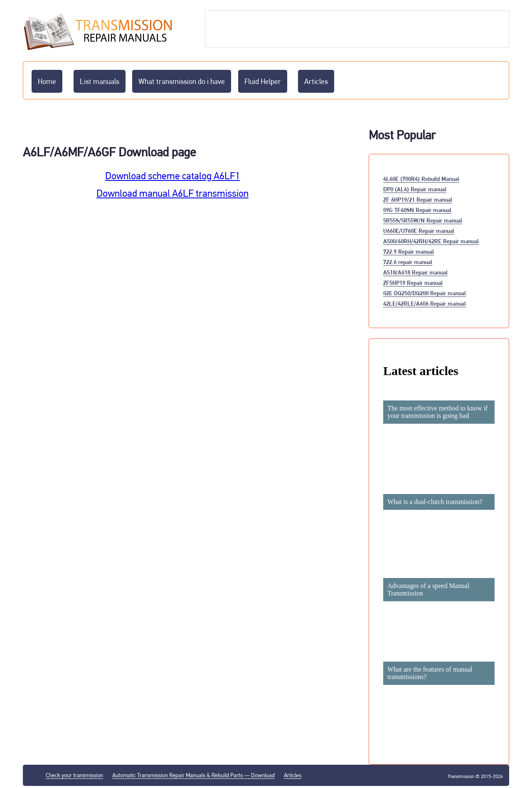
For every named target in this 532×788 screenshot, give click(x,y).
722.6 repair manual (408, 262)
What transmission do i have (182, 81)
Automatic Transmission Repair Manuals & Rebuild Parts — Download (193, 775)
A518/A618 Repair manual (415, 272)
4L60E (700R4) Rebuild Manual (421, 179)
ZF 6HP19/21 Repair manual (418, 199)
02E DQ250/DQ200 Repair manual (425, 293)
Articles (316, 81)
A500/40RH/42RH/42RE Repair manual (431, 241)
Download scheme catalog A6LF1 (173, 176)
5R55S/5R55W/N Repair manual (423, 220)
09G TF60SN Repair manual (417, 210)
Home (47, 81)
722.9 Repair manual (409, 251)
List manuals (100, 81)
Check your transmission (74, 775)
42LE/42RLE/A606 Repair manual (425, 303)
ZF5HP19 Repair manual (413, 283)
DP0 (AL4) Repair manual (415, 189)
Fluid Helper (263, 81)
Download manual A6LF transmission (172, 193)
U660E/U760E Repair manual (419, 231)
